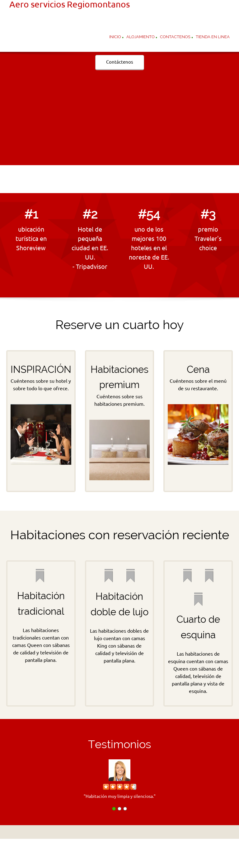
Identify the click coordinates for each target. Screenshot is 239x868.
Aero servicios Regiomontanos (70, 4)
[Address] (132, 179)
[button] (119, 777)
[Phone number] (107, 179)
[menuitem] (115, 38)
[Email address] (119, 179)
